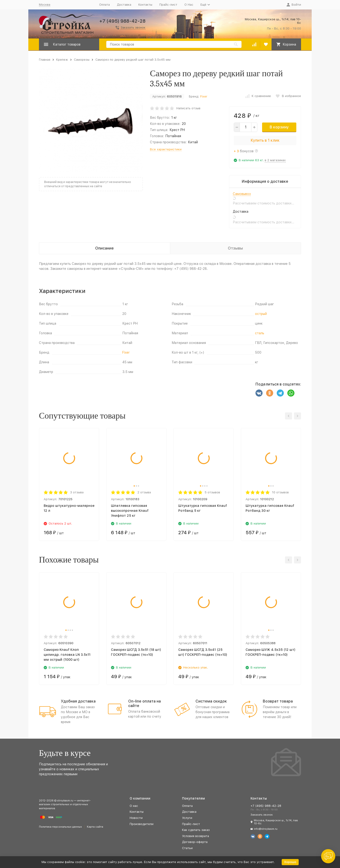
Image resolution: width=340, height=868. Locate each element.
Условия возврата (195, 836)
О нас (134, 806)
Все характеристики (166, 149)
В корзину (279, 127)
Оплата (104, 5)
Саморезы (82, 60)
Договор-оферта (195, 842)
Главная (45, 60)
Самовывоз (242, 194)
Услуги (187, 818)
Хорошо (290, 862)
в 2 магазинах (275, 160)
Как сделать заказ (196, 830)
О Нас (189, 5)
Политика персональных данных (60, 827)
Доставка (124, 5)
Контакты (145, 5)
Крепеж (62, 60)
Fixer (204, 96)
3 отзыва (77, 492)
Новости (136, 818)
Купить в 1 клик (265, 140)
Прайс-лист (168, 5)
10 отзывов (280, 492)
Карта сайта (95, 827)
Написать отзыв (188, 108)
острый (261, 314)
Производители (142, 824)
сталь (260, 333)
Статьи (187, 848)
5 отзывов (212, 492)
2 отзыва (144, 492)
